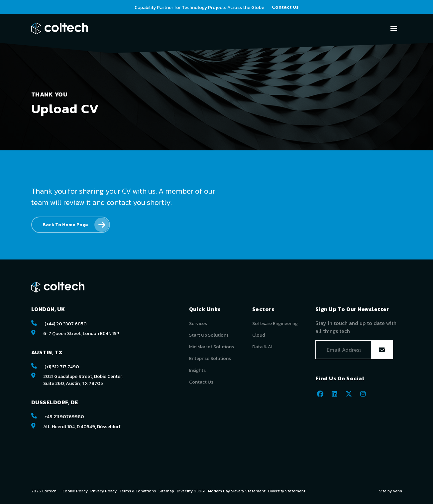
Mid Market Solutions (212, 347)
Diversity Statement (287, 491)
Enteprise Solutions (210, 358)
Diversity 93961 (191, 491)
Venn (397, 491)
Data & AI (262, 347)
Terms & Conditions (138, 491)
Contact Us (201, 382)
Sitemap (166, 491)
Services (198, 324)
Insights (197, 370)
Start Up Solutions (209, 335)
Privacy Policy (104, 491)
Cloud (259, 335)
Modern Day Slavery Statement (237, 491)
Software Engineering (275, 324)
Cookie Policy (75, 491)
